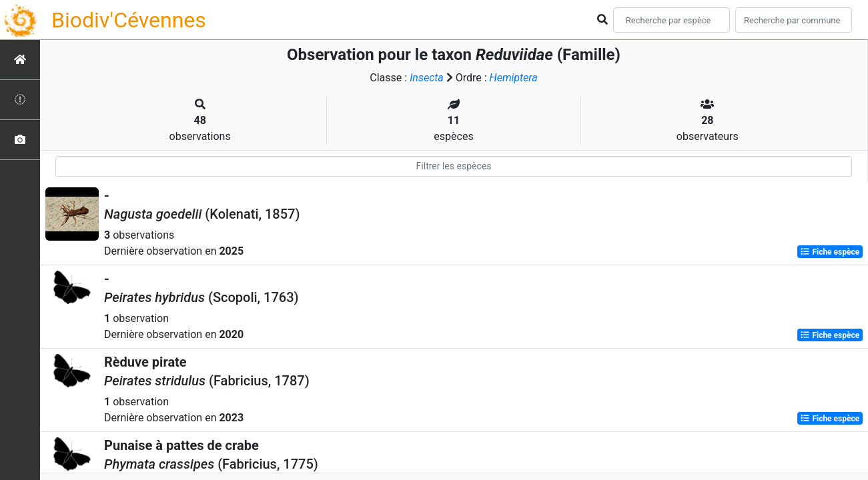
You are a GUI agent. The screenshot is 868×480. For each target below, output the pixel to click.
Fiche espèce (830, 252)
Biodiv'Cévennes (129, 20)
